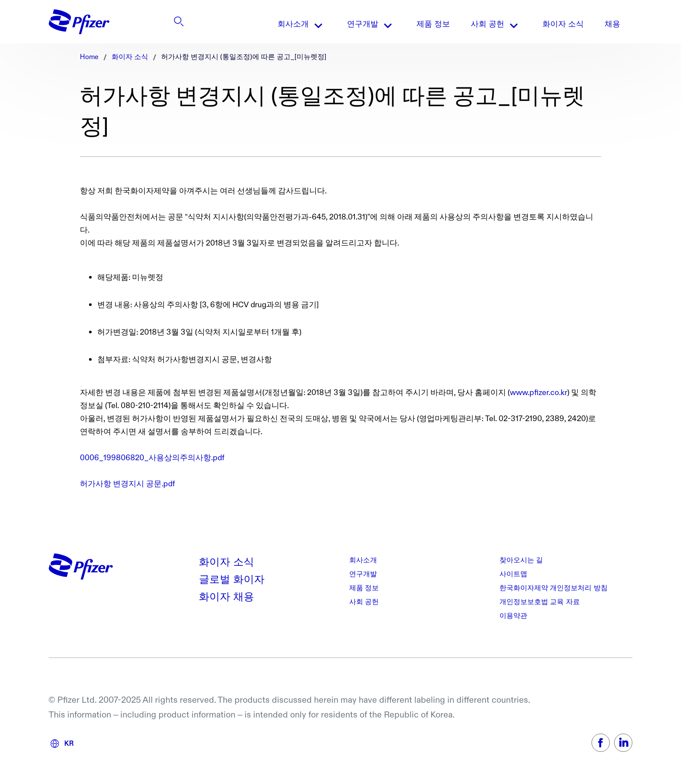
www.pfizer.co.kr (539, 393)
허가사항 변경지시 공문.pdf (127, 484)
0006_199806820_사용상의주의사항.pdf (152, 458)
